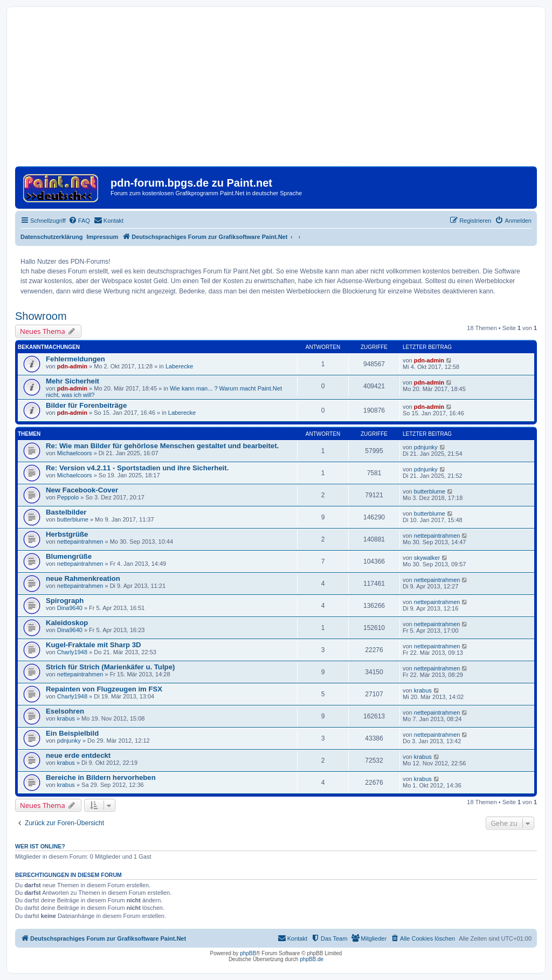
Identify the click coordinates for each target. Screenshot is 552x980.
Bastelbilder (66, 512)
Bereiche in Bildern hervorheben (101, 777)
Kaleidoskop (67, 623)
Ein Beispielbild (72, 733)
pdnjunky (426, 447)
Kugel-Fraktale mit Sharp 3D (94, 645)
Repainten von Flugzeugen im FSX (104, 689)
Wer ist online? (40, 846)
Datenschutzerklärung (52, 237)
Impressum (103, 237)
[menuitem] (79, 221)
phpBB (248, 953)
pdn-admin (72, 366)
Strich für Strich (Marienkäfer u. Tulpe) (110, 667)
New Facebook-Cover (82, 490)
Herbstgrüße (67, 534)
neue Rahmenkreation (83, 578)
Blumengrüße (69, 556)
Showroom (41, 316)
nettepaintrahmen (80, 542)
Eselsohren (65, 711)
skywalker (427, 558)
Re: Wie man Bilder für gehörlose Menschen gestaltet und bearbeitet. (162, 446)
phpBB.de (312, 959)
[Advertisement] (276, 91)
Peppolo (68, 497)
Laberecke (179, 366)
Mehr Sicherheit (73, 381)
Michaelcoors (75, 453)
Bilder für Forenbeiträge (86, 405)
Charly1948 (72, 652)
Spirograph (65, 601)
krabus (423, 690)
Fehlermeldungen (75, 359)
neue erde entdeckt (78, 755)
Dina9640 (70, 608)
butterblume (430, 491)
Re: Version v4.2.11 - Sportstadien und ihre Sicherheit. (137, 468)
